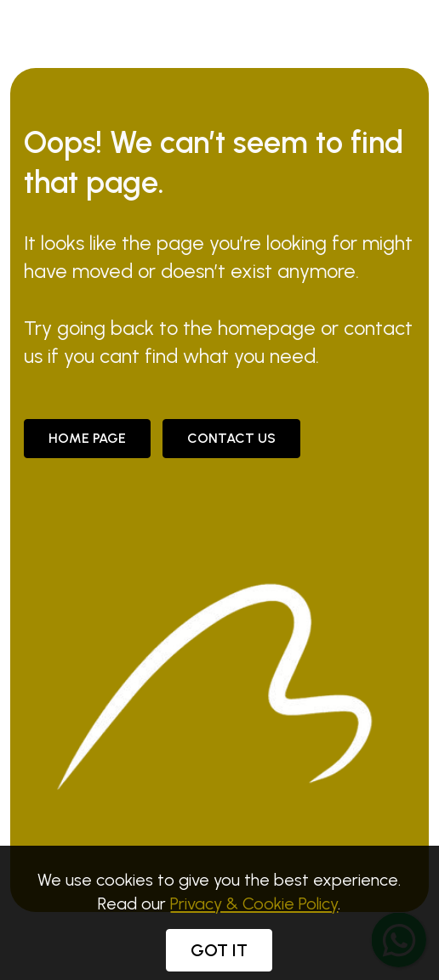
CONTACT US (231, 438)
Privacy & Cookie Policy (254, 916)
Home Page (87, 438)
